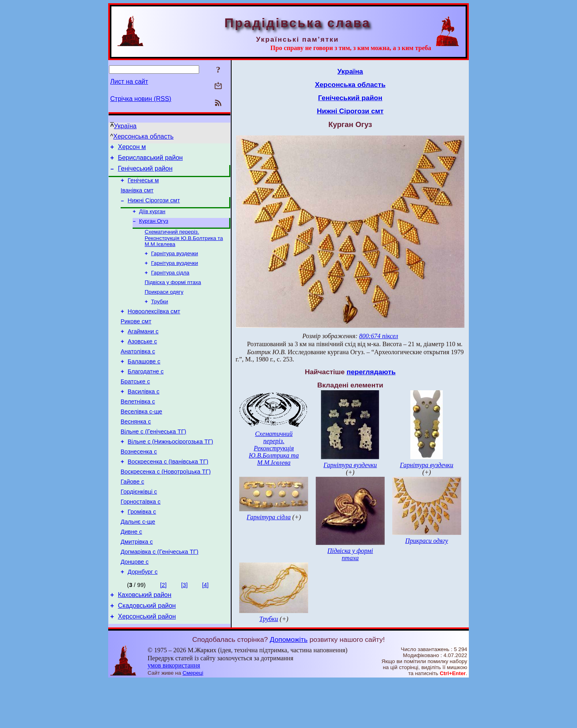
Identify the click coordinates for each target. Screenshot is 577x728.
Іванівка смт (137, 196)
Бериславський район (150, 160)
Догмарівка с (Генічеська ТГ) (159, 596)
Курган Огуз (154, 230)
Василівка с (144, 417)
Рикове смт (136, 338)
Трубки (159, 316)
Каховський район (144, 643)
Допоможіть (288, 687)
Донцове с (135, 607)
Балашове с (144, 383)
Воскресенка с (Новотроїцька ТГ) (166, 506)
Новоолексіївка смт (154, 327)
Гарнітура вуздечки (175, 264)
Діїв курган (152, 219)
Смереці (193, 720)
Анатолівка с (138, 372)
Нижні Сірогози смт (154, 208)
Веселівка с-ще (141, 439)
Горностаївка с (141, 540)
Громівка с (142, 551)
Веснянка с (136, 450)
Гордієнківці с (139, 529)
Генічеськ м (143, 185)
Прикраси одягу (164, 306)
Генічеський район (145, 172)
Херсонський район (147, 667)
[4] (205, 632)
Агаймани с (143, 349)
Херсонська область (144, 136)
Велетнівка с (138, 428)
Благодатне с (146, 394)
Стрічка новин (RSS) (141, 99)
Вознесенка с (139, 484)
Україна (125, 126)
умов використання (174, 713)
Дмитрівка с (137, 585)
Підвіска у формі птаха (173, 295)
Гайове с (132, 518)
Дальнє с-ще (138, 563)
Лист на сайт (129, 82)
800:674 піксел (378, 336)
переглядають (371, 372)
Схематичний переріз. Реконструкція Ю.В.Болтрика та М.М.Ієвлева (184, 248)
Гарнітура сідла (170, 285)
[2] (163, 632)
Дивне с (131, 574)
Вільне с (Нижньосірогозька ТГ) (170, 473)
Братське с (135, 405)
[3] (184, 632)
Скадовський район (147, 655)
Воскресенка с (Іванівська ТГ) (168, 495)
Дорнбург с (143, 619)
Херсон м (132, 148)
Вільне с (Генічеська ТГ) (153, 462)
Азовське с (142, 361)
